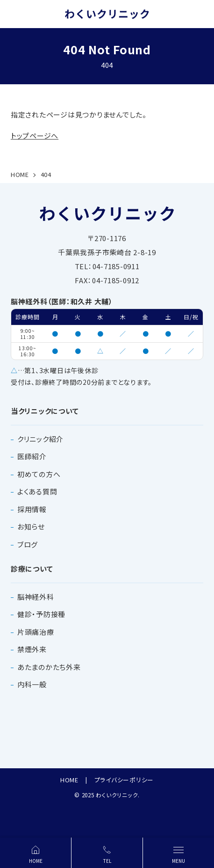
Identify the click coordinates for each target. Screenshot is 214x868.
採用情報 (32, 509)
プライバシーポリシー (124, 780)
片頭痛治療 (36, 632)
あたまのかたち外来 (49, 667)
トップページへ (35, 136)
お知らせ (31, 526)
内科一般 (32, 684)
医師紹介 (32, 456)
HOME (69, 780)
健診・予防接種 (41, 614)
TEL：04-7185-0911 (107, 266)
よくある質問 (37, 491)
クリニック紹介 (40, 439)
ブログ (28, 544)
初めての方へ (39, 474)
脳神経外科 (36, 597)
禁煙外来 (32, 649)
